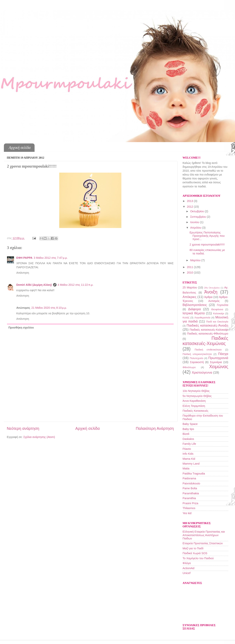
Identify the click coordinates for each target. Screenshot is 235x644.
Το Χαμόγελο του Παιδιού (198, 558)
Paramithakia (191, 493)
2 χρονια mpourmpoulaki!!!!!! (207, 245)
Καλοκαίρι (219, 313)
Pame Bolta (190, 488)
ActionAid (188, 568)
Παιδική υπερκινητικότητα (197, 354)
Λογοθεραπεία (202, 318)
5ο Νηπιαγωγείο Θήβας (197, 396)
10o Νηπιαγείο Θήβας (196, 391)
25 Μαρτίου (190, 287)
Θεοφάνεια (217, 309)
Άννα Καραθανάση (194, 401)
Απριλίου (196, 228)
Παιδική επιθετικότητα (208, 350)
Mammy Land (191, 464)
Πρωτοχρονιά (218, 358)
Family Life (189, 444)
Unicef (187, 573)
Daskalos (188, 439)
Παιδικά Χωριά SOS (195, 553)
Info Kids (188, 454)
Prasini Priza (190, 503)
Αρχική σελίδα (20, 148)
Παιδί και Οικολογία (217, 322)
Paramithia (189, 498)
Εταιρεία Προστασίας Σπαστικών (203, 543)
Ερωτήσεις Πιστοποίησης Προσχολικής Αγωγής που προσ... (207, 236)
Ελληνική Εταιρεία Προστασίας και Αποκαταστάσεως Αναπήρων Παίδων (204, 535)
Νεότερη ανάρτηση (23, 428)
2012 (190, 207)
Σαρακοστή (197, 362)
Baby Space (190, 424)
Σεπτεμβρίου (199, 217)
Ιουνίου (195, 222)
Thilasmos (189, 508)
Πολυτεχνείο (197, 358)
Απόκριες (189, 297)
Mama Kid (189, 459)
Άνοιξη (211, 292)
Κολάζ (186, 318)
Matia (186, 468)
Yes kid (187, 513)
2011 (190, 267)
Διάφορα (194, 309)
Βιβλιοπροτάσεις (195, 305)
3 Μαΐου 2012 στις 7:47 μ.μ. (51, 258)
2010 (190, 273)
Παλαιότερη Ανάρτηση (155, 428)
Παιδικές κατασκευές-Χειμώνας (205, 341)
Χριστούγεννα (202, 372)
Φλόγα (187, 563)
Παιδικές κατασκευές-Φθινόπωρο (208, 334)
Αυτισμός (214, 301)
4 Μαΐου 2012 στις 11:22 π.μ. (76, 285)
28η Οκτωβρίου (212, 288)
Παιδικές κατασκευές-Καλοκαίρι (209, 330)
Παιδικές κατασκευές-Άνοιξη (207, 325)
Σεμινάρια (216, 362)
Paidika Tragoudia (194, 474)
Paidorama (189, 478)
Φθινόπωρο (189, 367)
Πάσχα (223, 354)
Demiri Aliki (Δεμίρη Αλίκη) (34, 285)
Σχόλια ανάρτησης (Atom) (39, 437)
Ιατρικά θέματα (194, 313)
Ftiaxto (187, 449)
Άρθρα (208, 297)
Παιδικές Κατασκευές (195, 411)
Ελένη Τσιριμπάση (194, 406)
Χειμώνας (219, 367)
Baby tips (188, 429)
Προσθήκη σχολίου (21, 328)
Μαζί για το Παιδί (193, 548)
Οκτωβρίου (198, 211)
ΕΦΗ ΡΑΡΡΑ (24, 258)
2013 (190, 201)
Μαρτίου (196, 260)
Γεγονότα (223, 305)
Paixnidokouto (191, 483)
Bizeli (186, 434)
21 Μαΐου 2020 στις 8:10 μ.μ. (49, 308)
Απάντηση (23, 273)
